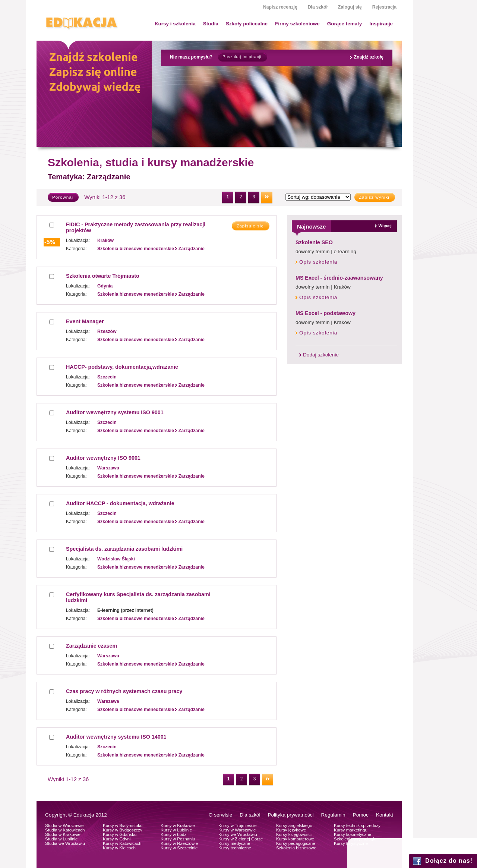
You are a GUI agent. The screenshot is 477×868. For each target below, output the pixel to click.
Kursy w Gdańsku (120, 834)
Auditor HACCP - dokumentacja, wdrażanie (120, 503)
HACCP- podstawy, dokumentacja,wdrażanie (122, 367)
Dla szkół (318, 7)
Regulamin (333, 815)
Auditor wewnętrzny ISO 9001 (103, 458)
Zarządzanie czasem (91, 646)
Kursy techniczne (235, 848)
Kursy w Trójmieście (238, 825)
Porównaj (63, 197)
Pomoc (361, 815)
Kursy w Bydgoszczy (123, 830)
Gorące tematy (345, 24)
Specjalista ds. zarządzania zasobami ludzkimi (124, 549)
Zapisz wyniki (374, 197)
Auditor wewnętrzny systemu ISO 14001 (116, 737)
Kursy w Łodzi (174, 834)
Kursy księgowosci (294, 834)
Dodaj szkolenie (321, 355)
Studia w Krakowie (63, 834)
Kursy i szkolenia (175, 24)
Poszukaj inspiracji (242, 57)
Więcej (385, 226)
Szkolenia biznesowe (296, 848)
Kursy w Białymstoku (123, 825)
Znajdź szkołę (369, 57)
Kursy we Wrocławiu (238, 834)
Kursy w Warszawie (237, 830)
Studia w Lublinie (61, 839)
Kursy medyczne (234, 843)
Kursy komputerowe (295, 839)
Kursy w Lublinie (176, 830)
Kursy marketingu (351, 830)
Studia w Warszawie (64, 825)
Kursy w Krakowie (178, 825)
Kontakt (385, 815)
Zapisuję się (250, 226)
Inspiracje (381, 24)
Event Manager (85, 321)
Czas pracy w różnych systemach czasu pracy (124, 691)
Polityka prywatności (290, 815)
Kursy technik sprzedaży (357, 825)
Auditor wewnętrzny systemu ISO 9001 (115, 412)
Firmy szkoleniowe (297, 24)
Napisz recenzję (280, 7)
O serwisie (220, 815)
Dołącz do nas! (449, 861)
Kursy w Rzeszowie (179, 843)
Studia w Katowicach (65, 830)
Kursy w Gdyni (117, 839)
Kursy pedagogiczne (296, 843)
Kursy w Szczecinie (179, 848)
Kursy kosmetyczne (353, 834)
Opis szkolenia (318, 262)
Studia (211, 24)
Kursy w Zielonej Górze (241, 839)
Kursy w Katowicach (122, 843)
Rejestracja (384, 7)
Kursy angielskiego (294, 825)
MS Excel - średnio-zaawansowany (339, 278)
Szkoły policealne (247, 24)
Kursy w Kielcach (119, 848)
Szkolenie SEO (314, 242)
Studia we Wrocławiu (65, 843)
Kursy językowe (291, 830)
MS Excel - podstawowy (326, 313)
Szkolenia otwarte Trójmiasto (103, 276)
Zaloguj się (350, 7)
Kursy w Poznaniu (178, 839)
